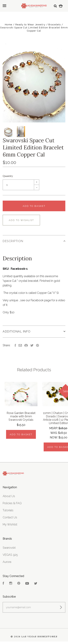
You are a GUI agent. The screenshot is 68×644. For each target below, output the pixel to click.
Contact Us (10, 517)
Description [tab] (34, 241)
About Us (9, 496)
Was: (54, 433)
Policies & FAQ (12, 503)
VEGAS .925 (10, 555)
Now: (54, 437)
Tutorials (8, 510)
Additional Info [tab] (34, 331)
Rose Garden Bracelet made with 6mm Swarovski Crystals (21, 416)
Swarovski (9, 548)
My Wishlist (10, 524)
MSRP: (54, 428)
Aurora (7, 562)
